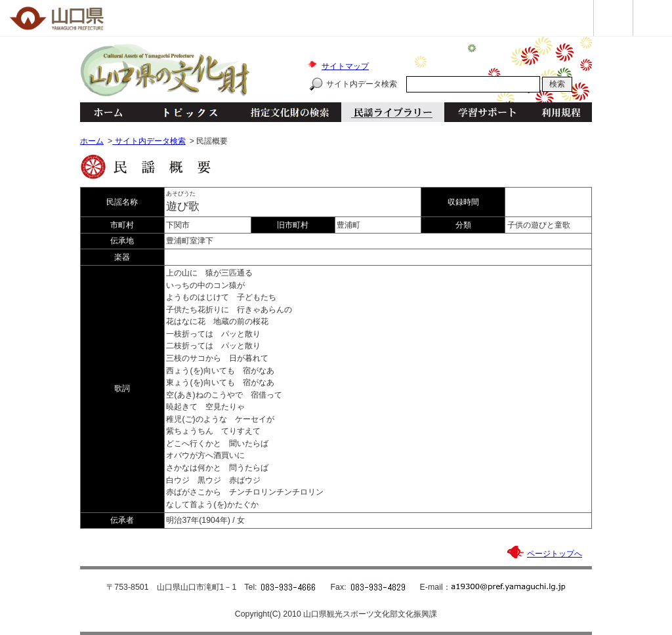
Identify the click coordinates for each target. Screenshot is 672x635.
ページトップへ (555, 554)
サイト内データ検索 (362, 84)
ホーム (108, 112)
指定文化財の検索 (290, 112)
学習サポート (487, 112)
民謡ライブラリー (393, 112)
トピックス (187, 112)
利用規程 (561, 112)
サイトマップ (345, 66)
